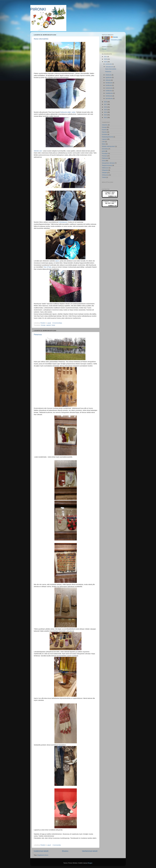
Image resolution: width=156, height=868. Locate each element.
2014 (106, 112)
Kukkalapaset (63, 222)
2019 (106, 62)
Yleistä (104, 177)
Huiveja (43, 325)
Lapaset (48, 325)
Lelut (103, 142)
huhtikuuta (109, 91)
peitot (104, 151)
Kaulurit (104, 130)
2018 (106, 102)
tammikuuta (109, 98)
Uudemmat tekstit (41, 851)
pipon (57, 261)
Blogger (90, 863)
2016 (106, 107)
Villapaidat (105, 170)
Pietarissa (38, 335)
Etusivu (65, 851)
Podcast (104, 156)
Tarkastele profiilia (116, 40)
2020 (106, 59)
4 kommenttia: (57, 845)
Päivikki (115, 37)
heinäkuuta (109, 83)
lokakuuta (109, 75)
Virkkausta (105, 175)
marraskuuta (109, 67)
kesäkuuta (109, 85)
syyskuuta (109, 77)
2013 (106, 115)
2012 (106, 117)
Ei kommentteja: (58, 323)
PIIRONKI (38, 9)
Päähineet (105, 158)
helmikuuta (109, 96)
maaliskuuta (109, 93)
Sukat (53, 325)
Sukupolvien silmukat (108, 163)
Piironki (104, 49)
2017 (106, 104)
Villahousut (105, 168)
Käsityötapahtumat (107, 137)
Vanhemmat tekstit (90, 851)
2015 (106, 110)
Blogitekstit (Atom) (43, 855)
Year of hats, (48, 267)
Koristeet (105, 134)
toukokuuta (109, 88)
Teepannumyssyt (107, 165)
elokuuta (108, 80)
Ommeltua (105, 149)
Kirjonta (104, 132)
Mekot (104, 144)
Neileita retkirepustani (108, 146)
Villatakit (104, 173)
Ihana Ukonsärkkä (41, 39)
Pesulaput (105, 153)
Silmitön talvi (38, 151)
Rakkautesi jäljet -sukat (68, 112)
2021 (106, 57)
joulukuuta (109, 64)
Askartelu (105, 125)
